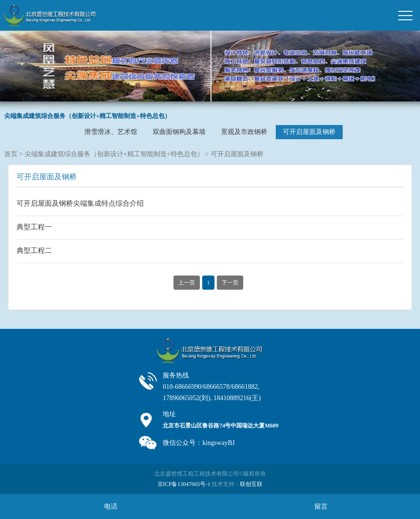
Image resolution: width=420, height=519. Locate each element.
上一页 (187, 283)
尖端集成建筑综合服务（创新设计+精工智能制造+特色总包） (114, 154)
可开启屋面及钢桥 (309, 132)
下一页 (230, 283)
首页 (11, 154)
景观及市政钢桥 (244, 132)
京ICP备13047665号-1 (184, 484)
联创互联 (251, 484)
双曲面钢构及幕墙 (179, 132)
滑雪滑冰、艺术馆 (111, 132)
